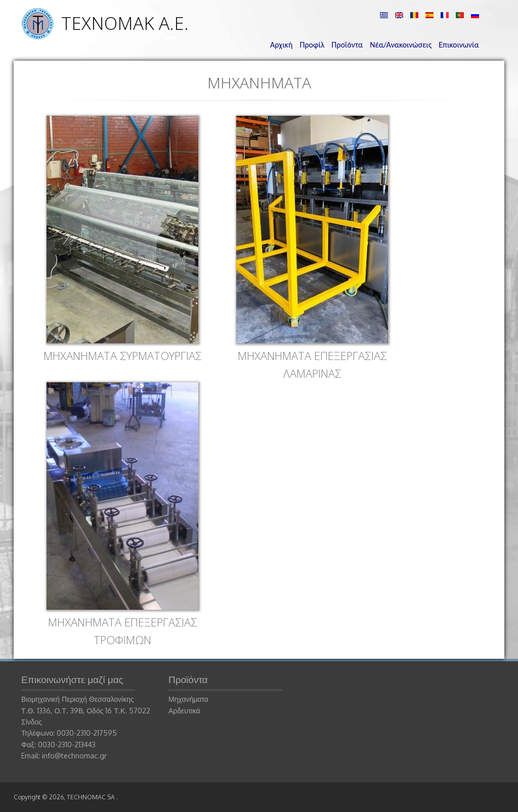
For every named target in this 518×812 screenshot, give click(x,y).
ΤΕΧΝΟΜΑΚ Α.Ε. (125, 23)
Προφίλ (312, 45)
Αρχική (281, 45)
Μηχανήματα (188, 699)
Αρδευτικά (184, 711)
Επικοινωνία (459, 45)
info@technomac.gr (74, 756)
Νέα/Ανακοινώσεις (401, 45)
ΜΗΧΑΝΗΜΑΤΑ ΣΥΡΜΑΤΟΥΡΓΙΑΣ (123, 355)
